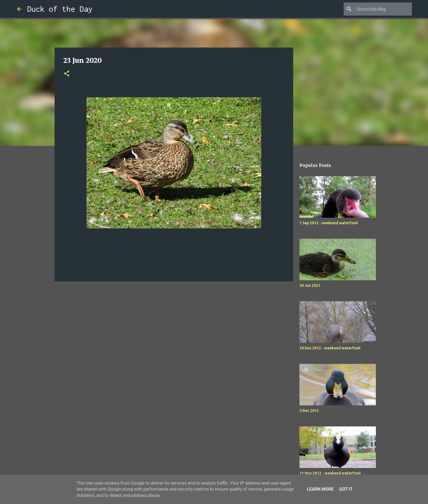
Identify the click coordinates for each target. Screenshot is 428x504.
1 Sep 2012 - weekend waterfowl (329, 223)
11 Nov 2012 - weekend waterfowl (330, 473)
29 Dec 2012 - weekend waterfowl (330, 348)
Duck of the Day (60, 9)
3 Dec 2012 (309, 411)
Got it (346, 489)
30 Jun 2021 (310, 285)
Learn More (320, 489)
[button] (67, 74)
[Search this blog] (383, 9)
